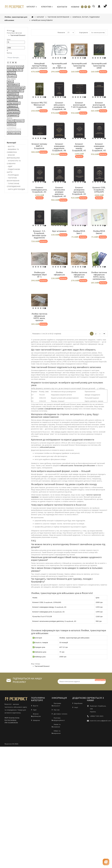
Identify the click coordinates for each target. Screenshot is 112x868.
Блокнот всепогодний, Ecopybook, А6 (99, 103)
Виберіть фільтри (24, 161)
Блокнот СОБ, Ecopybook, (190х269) (99, 185)
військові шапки (67, 454)
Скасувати (12, 161)
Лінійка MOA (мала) (99, 225)
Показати (61, 32)
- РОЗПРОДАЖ (13, 207)
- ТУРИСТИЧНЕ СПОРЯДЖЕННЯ (14, 217)
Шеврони (37, 710)
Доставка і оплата (60, 704)
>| (104, 322)
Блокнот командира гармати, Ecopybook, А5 (99, 144)
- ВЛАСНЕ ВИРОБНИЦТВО (13, 189)
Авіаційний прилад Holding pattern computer (39, 66)
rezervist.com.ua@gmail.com (100, 710)
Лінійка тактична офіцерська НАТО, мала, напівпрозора (99, 267)
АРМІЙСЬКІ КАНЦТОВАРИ (42, 20)
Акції (76, 697)
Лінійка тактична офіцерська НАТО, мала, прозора (39, 307)
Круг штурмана (59, 224)
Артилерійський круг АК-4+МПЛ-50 (59, 66)
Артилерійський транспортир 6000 (79, 66)
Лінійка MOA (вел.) (79, 225)
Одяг (35, 699)
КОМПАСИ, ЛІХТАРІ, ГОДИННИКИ (86, 17)
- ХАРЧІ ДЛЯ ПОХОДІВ (16, 221)
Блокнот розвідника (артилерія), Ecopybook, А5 (79, 186)
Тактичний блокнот (16, 43)
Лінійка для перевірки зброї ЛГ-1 (39, 266)
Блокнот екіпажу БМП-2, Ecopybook (39, 143)
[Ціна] (10, 53)
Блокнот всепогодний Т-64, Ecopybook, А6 (79, 104)
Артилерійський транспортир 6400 (99, 66)
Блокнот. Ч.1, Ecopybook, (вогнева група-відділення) (39, 228)
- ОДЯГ (10, 199)
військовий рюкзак (48, 436)
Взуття (36, 695)
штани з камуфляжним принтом (51, 397)
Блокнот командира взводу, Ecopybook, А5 (79, 144)
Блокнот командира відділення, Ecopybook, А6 (59, 144)
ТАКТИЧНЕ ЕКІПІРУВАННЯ (58, 17)
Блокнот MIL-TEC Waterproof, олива (39, 103)
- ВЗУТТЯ (11, 179)
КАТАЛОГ (41, 17)
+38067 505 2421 (97, 706)
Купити (43, 71)
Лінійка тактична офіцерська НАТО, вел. (79, 266)
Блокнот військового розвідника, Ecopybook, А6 (59, 104)
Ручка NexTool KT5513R (42, 605)
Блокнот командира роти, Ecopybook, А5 (39, 185)
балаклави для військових (85, 454)
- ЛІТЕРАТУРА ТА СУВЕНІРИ (14, 194)
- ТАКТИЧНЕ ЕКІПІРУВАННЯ (13, 211)
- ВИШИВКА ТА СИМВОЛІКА (13, 183)
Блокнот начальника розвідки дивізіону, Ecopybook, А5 (59, 187)
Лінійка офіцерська (59, 265)
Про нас (57, 699)
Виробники (78, 693)
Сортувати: (84, 32)
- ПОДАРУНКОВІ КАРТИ (14, 203)
